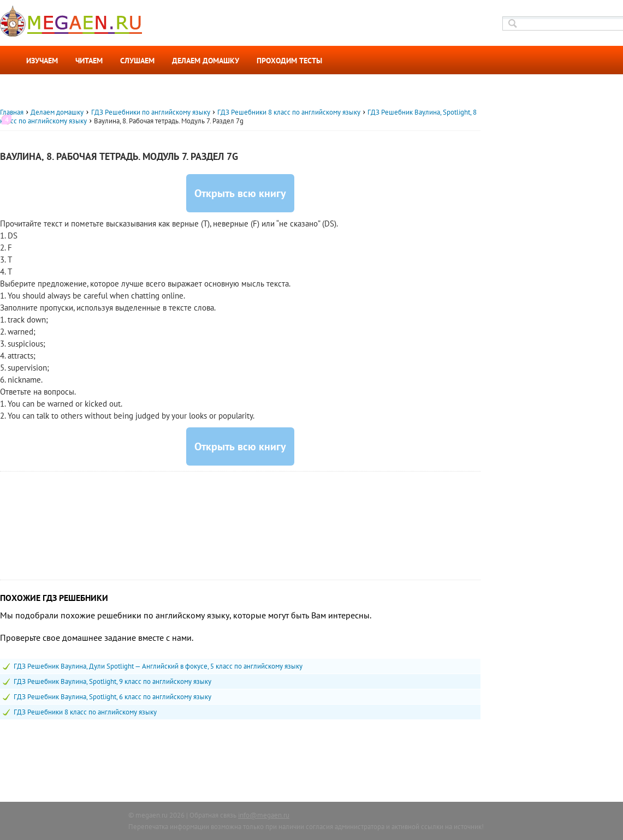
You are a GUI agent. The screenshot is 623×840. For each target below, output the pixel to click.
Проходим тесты (289, 61)
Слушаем (137, 61)
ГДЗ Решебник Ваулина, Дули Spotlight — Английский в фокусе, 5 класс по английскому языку (158, 666)
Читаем (89, 61)
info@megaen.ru (264, 815)
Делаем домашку (206, 61)
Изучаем (42, 61)
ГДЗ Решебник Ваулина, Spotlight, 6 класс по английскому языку (112, 697)
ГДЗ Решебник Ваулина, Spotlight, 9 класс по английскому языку (112, 681)
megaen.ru (152, 815)
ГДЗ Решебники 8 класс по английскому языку (85, 712)
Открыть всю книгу (240, 193)
